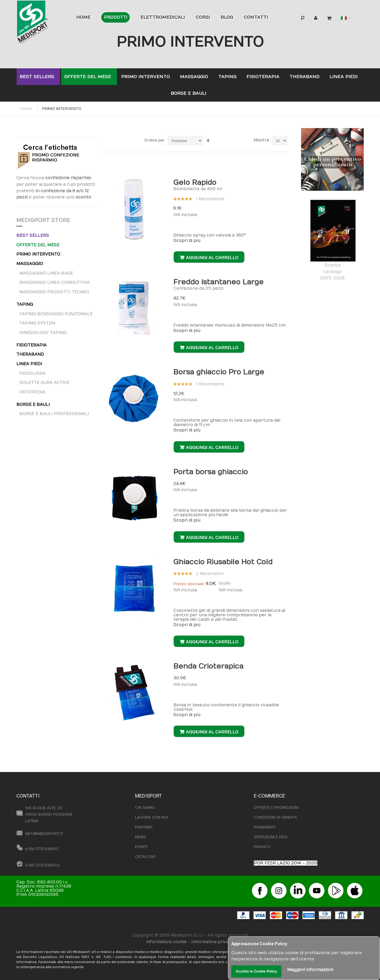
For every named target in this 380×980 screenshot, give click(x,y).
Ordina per (155, 140)
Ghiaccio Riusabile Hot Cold (223, 562)
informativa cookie (167, 942)
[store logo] (42, 24)
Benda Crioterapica (208, 666)
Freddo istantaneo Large (218, 282)
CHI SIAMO (145, 808)
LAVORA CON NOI (152, 817)
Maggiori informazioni (310, 970)
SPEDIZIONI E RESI (271, 837)
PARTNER (144, 827)
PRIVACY (262, 847)
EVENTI (141, 847)
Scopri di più (187, 241)
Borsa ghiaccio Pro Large (219, 372)
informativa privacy (213, 942)
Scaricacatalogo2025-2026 (332, 240)
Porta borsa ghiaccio (211, 472)
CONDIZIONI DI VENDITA (275, 817)
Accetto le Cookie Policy (256, 971)
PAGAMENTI (265, 827)
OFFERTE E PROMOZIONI (276, 808)
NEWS (141, 837)
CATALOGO (145, 857)
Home (26, 109)
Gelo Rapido (195, 182)
